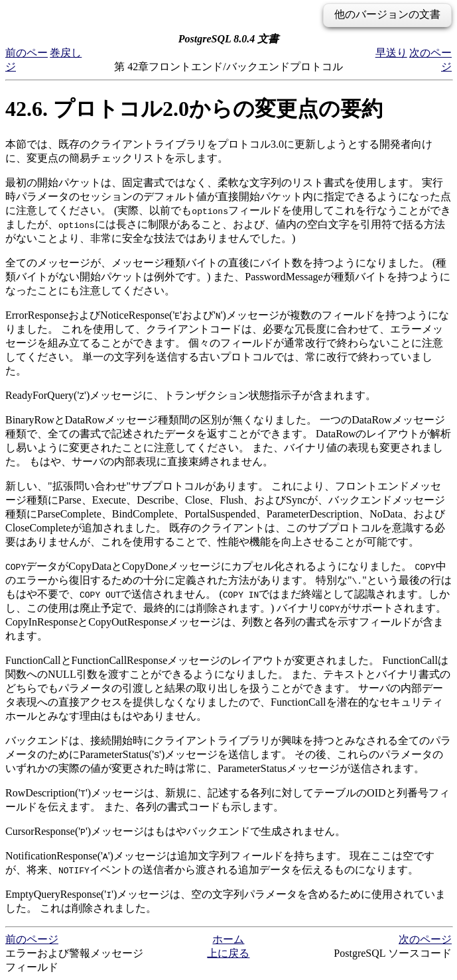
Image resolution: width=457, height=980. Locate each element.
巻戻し (66, 53)
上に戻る (228, 953)
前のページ (32, 939)
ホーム (228, 939)
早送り (391, 53)
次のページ (425, 939)
